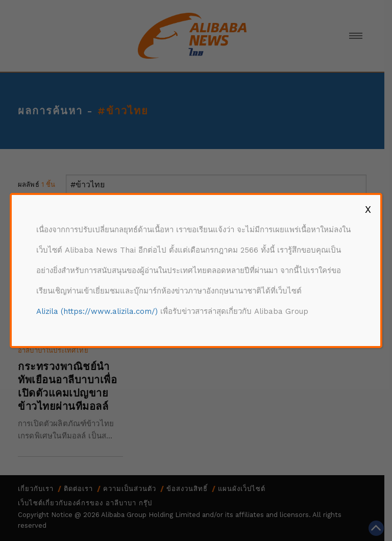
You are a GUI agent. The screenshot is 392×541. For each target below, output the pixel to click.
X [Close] (368, 209)
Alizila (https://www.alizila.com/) (97, 311)
